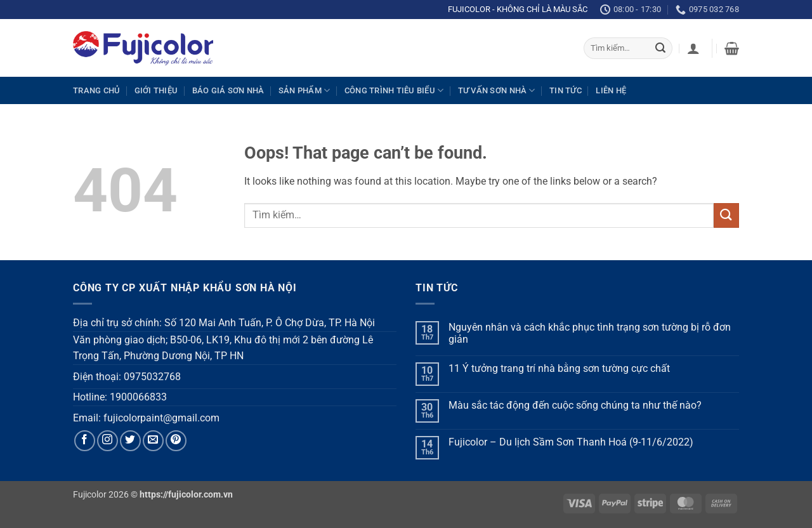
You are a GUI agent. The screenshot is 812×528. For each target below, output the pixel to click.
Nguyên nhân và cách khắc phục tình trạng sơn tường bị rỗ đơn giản (590, 333)
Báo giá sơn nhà (228, 90)
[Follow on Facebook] (85, 441)
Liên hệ (611, 90)
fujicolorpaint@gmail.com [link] (161, 418)
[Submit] (660, 48)
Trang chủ (96, 90)
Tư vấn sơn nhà (497, 90)
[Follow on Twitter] (130, 441)
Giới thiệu (156, 90)
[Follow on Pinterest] (176, 441)
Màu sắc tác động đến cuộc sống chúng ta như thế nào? (575, 405)
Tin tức (566, 90)
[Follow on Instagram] (108, 441)
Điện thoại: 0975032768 (127, 377)
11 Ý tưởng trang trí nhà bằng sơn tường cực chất (559, 368)
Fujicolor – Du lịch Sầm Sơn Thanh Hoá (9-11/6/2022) (571, 442)
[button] (693, 48)
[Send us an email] (153, 441)
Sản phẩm (304, 90)
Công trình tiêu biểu (394, 90)
